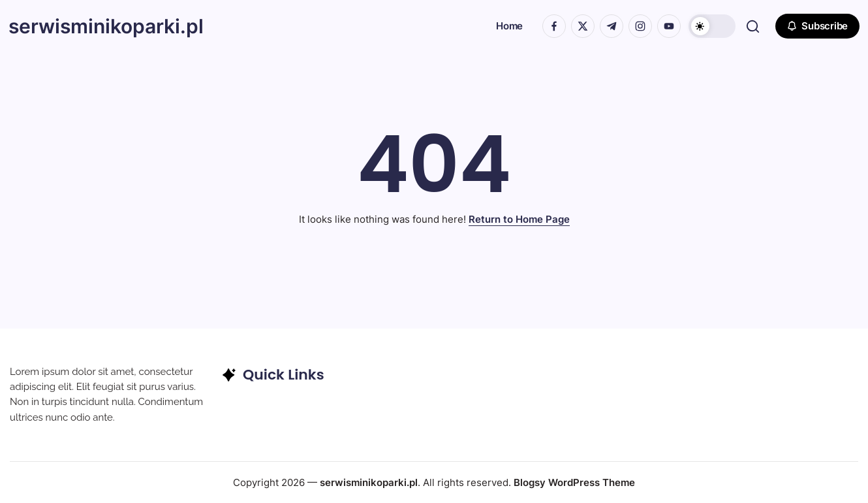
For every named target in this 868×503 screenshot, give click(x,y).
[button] (711, 26)
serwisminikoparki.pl (107, 26)
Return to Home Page (519, 219)
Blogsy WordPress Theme (574, 482)
